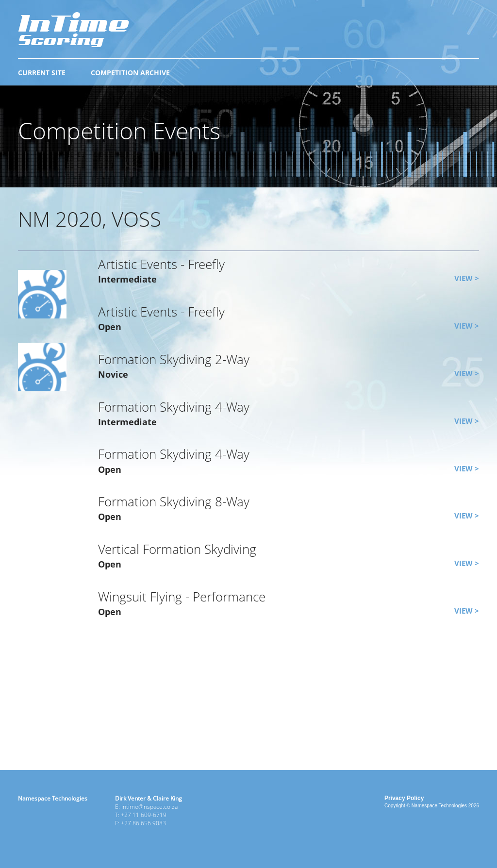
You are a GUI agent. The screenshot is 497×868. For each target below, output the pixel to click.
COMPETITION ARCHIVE (130, 73)
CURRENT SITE (42, 73)
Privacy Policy (404, 798)
